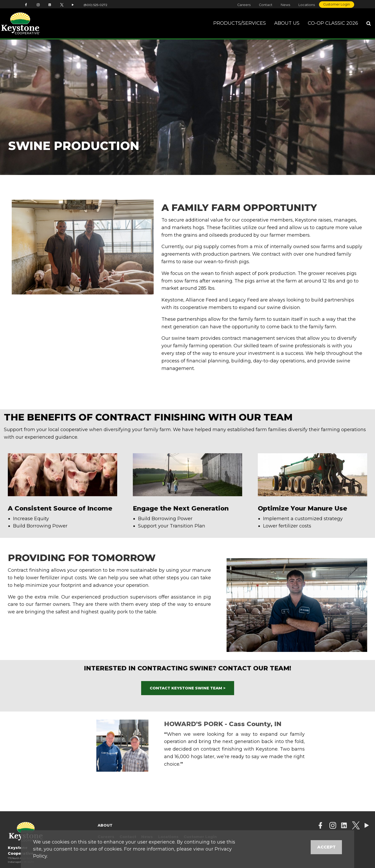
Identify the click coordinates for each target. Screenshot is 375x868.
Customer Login (337, 4)
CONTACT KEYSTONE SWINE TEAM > (188, 688)
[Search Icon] (369, 23)
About (105, 825)
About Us (287, 23)
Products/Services (240, 23)
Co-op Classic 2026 (333, 23)
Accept (326, 847)
